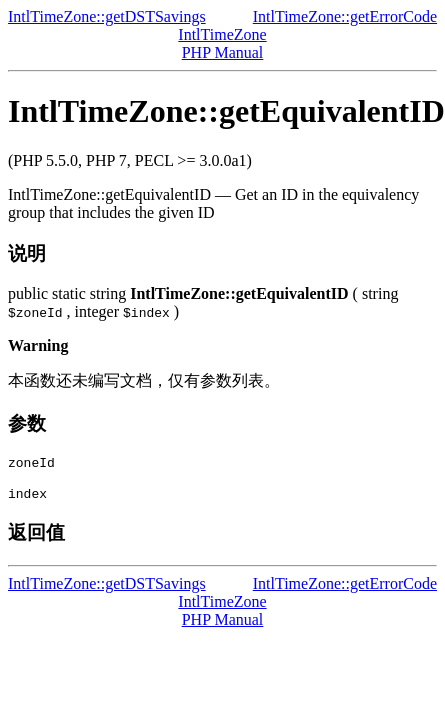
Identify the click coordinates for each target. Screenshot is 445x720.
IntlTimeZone (222, 34)
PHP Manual (223, 52)
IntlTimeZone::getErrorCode (345, 16)
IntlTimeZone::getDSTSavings (107, 16)
